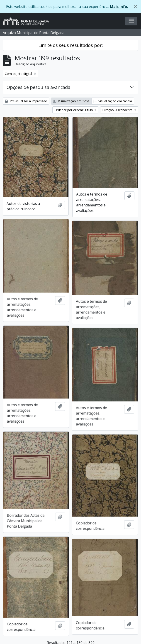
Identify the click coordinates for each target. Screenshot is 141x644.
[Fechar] (135, 7)
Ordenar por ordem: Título (74, 110)
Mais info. (119, 7)
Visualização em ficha (71, 101)
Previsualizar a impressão (26, 101)
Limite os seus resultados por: (71, 45)
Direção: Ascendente (118, 110)
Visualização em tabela (113, 101)
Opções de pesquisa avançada (38, 87)
